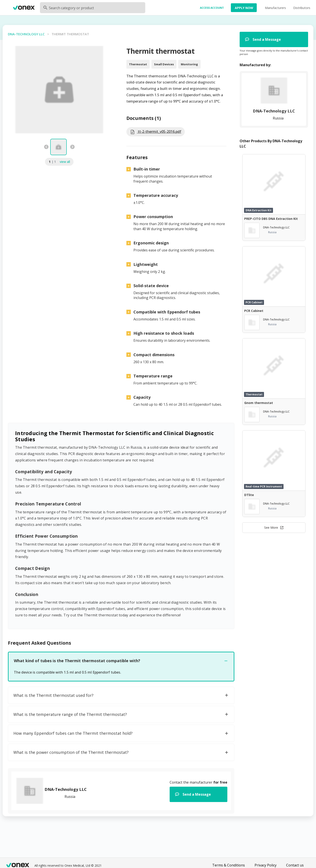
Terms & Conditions (229, 865)
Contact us (295, 865)
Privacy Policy (266, 865)
